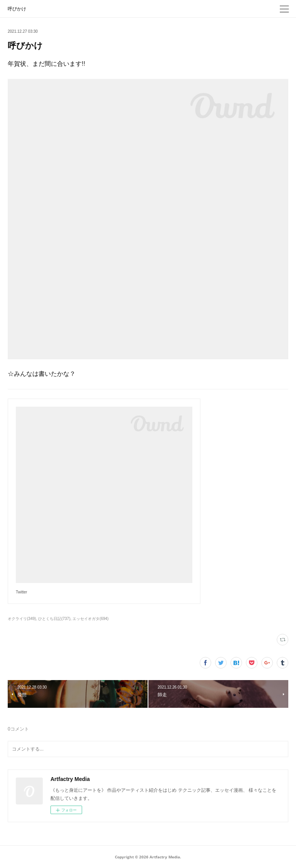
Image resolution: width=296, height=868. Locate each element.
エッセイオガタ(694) (90, 619)
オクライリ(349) (22, 619)
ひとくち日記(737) (54, 619)
